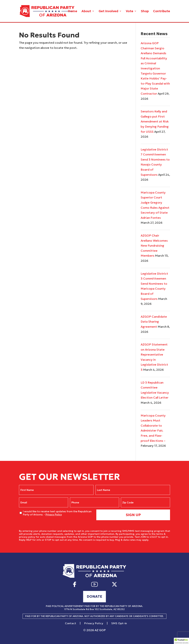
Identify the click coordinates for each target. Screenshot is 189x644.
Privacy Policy (54, 515)
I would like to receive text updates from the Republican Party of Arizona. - (57, 513)
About (86, 11)
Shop (145, 11)
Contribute (162, 11)
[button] (181, 641)
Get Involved (108, 11)
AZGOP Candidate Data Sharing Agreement (154, 322)
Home (72, 11)
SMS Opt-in (119, 623)
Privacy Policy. (158, 540)
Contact (71, 623)
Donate (94, 596)
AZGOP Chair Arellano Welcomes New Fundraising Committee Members (154, 246)
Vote (130, 11)
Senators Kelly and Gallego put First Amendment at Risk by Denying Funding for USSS (155, 121)
